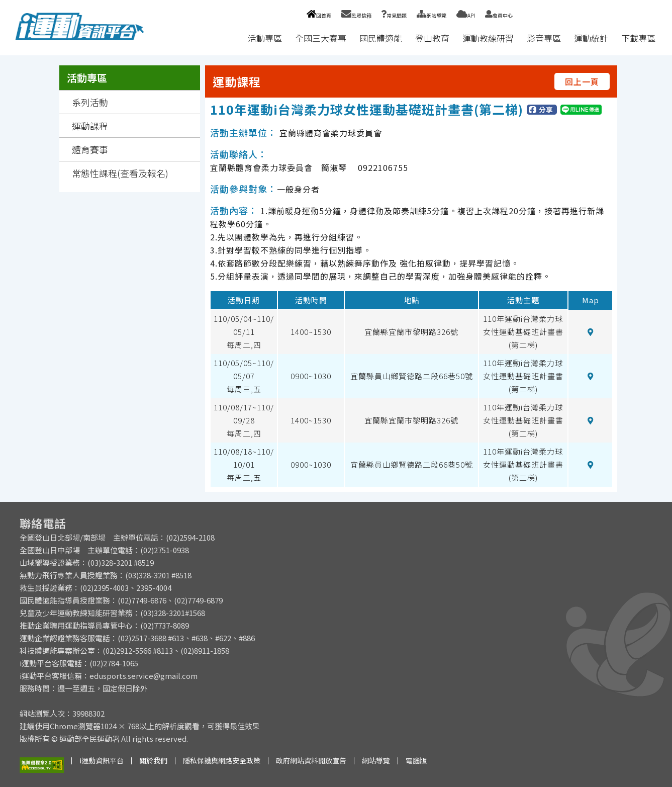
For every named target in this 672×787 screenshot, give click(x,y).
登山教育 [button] (432, 38)
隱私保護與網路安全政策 (222, 760)
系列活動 (90, 102)
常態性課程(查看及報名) (120, 173)
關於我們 (153, 760)
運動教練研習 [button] (488, 38)
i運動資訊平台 (102, 760)
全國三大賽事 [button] (321, 38)
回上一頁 (582, 81)
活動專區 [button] (265, 38)
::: (232, 38)
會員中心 (499, 15)
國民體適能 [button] (381, 38)
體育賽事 (90, 149)
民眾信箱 (356, 15)
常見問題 (394, 15)
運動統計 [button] (591, 38)
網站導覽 (431, 15)
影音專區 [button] (544, 38)
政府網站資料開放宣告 (311, 760)
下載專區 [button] (638, 38)
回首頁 (319, 15)
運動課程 (90, 126)
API (465, 15)
